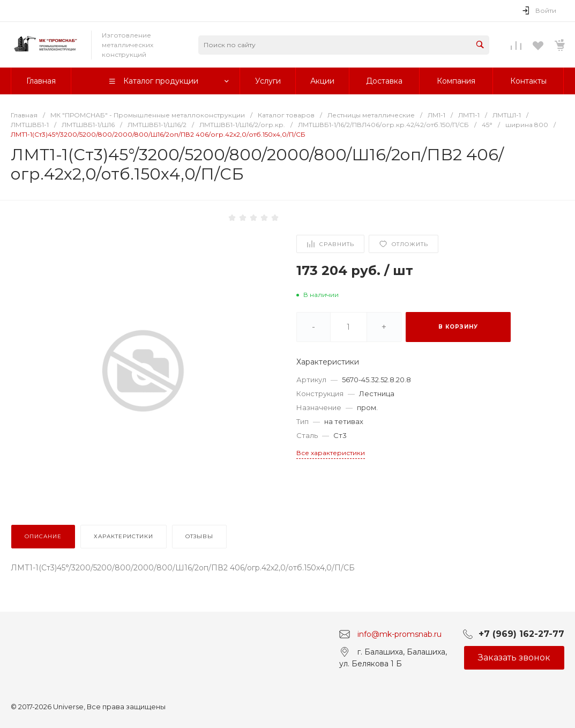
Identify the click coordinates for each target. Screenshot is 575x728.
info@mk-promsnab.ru (399, 634)
